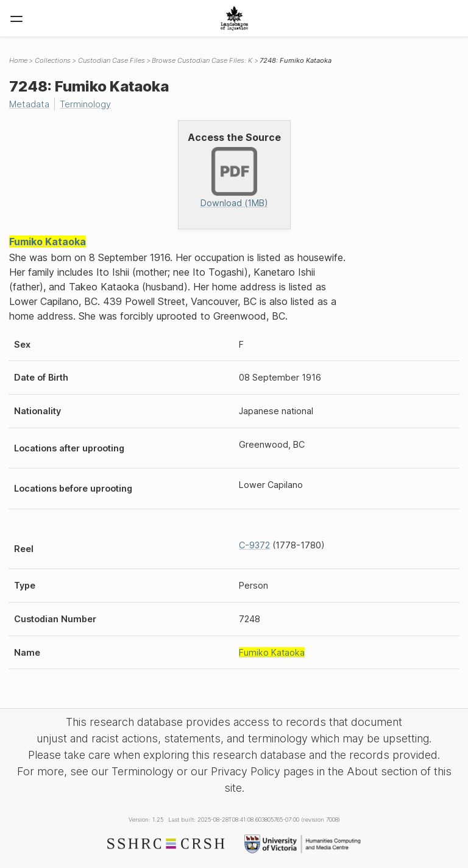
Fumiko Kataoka (48, 242)
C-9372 (254, 545)
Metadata (29, 104)
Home (18, 60)
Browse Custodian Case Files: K (202, 60)
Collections (53, 60)
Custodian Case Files (112, 60)
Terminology (85, 104)
